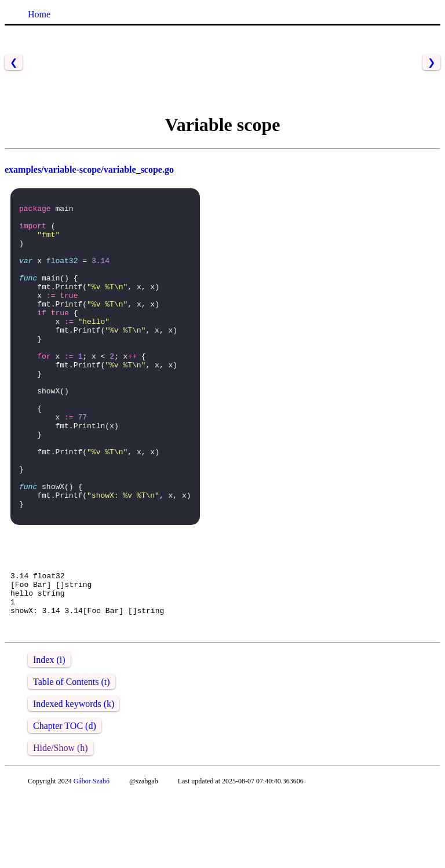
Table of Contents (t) (72, 755)
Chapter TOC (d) (65, 799)
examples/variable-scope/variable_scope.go (89, 169)
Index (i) (49, 733)
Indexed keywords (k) (74, 777)
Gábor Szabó (92, 854)
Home (39, 14)
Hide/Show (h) (61, 821)
